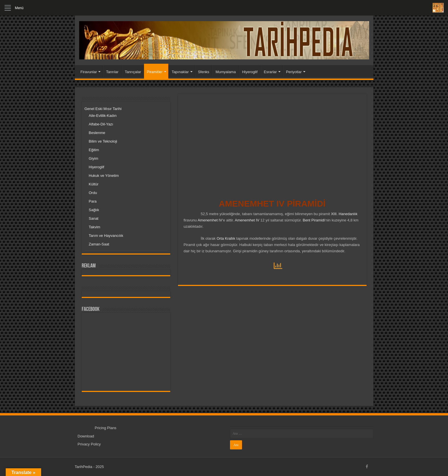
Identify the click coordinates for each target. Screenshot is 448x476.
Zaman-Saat (99, 244)
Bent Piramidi (313, 220)
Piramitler (155, 72)
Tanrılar (112, 72)
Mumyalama (226, 72)
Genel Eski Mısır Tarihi (103, 109)
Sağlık (94, 210)
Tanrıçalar (133, 72)
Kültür (94, 184)
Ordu (93, 193)
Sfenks (204, 72)
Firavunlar (89, 72)
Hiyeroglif (250, 72)
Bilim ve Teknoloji (103, 141)
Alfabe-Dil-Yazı (101, 124)
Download (86, 436)
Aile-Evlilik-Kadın (103, 116)
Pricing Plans (106, 428)
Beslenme (97, 133)
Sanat (94, 218)
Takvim (95, 227)
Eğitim (94, 150)
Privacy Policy (89, 444)
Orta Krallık (226, 238)
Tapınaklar (180, 72)
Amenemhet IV (210, 220)
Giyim (94, 158)
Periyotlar (294, 72)
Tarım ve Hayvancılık (106, 236)
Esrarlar (270, 72)
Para (93, 201)
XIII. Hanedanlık (344, 214)
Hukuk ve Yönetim (104, 176)
